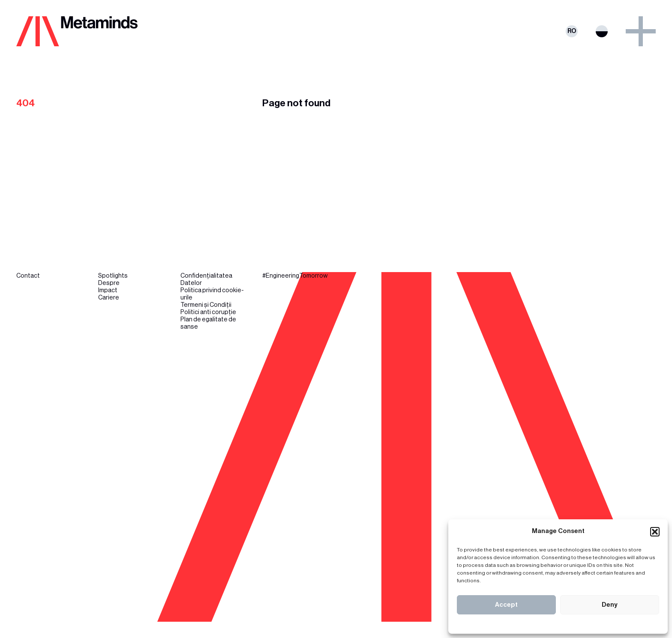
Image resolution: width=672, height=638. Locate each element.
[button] (655, 532)
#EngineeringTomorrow (295, 276)
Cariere (109, 298)
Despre (109, 283)
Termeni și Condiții (206, 305)
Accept (506, 605)
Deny (610, 605)
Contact (28, 276)
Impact (108, 290)
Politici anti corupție (208, 312)
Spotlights (113, 276)
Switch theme (602, 31)
